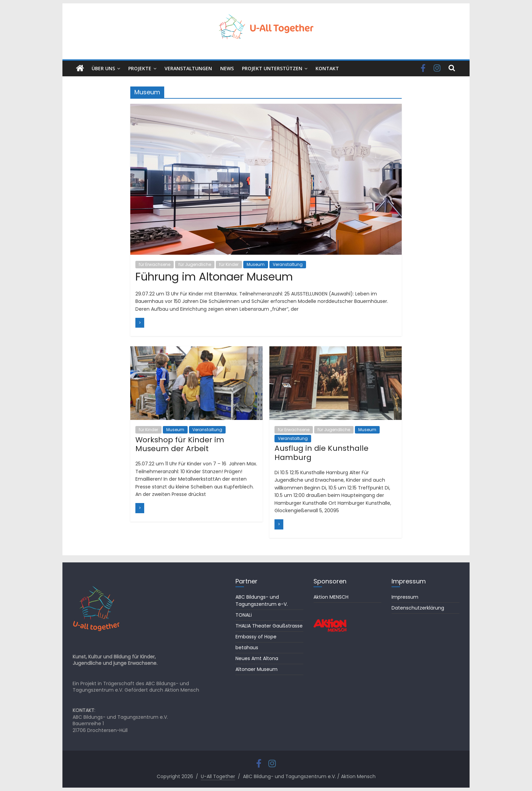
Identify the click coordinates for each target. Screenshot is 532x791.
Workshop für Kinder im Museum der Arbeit (180, 444)
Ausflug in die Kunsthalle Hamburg (321, 453)
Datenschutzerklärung (418, 608)
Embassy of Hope (256, 637)
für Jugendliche (195, 264)
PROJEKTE (140, 68)
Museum (256, 264)
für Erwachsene (155, 264)
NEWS (227, 68)
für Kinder (229, 264)
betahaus (247, 648)
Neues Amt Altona (257, 658)
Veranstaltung (288, 264)
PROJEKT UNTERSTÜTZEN (272, 68)
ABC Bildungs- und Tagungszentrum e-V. (262, 601)
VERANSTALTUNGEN (188, 68)
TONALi (244, 615)
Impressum (405, 597)
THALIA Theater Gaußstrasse (269, 626)
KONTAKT (327, 68)
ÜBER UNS (103, 68)
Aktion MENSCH (331, 597)
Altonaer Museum (256, 669)
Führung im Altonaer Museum (214, 277)
